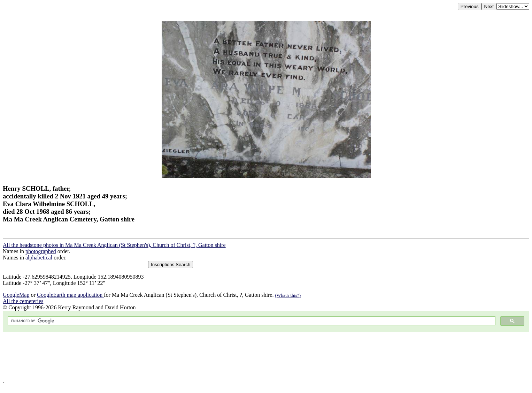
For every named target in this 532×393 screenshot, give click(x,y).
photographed (41, 251)
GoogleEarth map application (70, 295)
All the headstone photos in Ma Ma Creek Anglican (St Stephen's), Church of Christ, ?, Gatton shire (114, 245)
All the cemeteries (23, 301)
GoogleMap (16, 295)
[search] (251, 321)
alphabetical (39, 258)
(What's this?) (288, 295)
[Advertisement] (212, 357)
